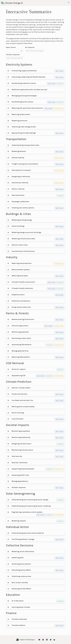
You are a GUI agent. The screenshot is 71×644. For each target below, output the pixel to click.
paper (8, 41)
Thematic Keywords (13, 55)
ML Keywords (30, 47)
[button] (69, 2)
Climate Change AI (12, 3)
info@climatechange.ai (27, 640)
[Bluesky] (54, 640)
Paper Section (11, 47)
